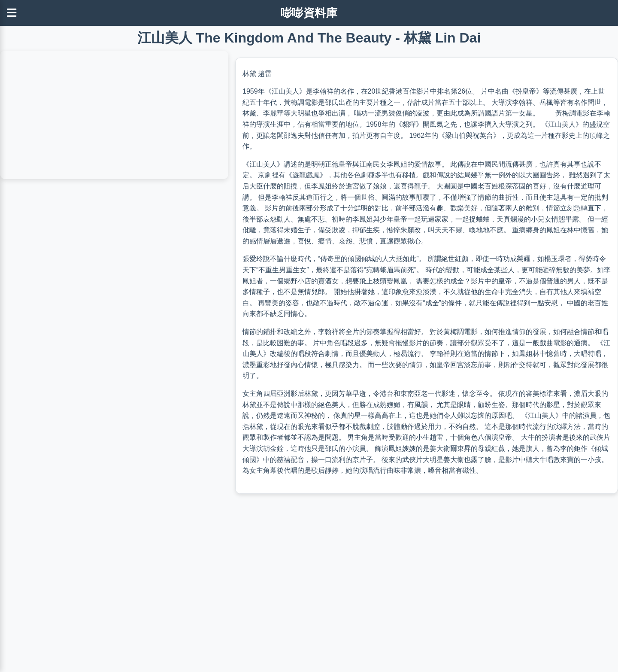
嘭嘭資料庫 (309, 13)
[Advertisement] (257, 609)
